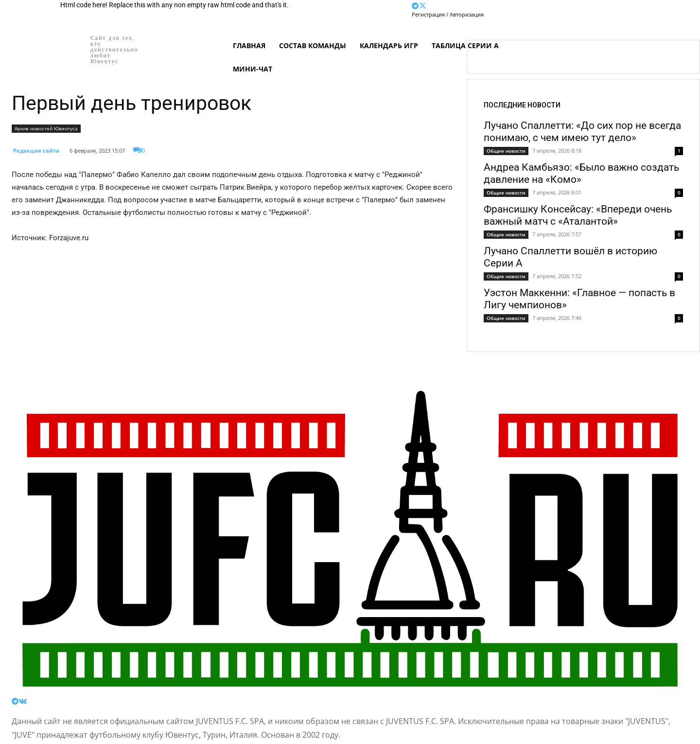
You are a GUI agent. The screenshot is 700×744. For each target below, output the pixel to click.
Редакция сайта (36, 151)
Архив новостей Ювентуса (46, 129)
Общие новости (506, 151)
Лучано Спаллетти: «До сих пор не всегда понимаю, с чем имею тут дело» (582, 132)
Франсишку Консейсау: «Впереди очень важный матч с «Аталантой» (578, 215)
